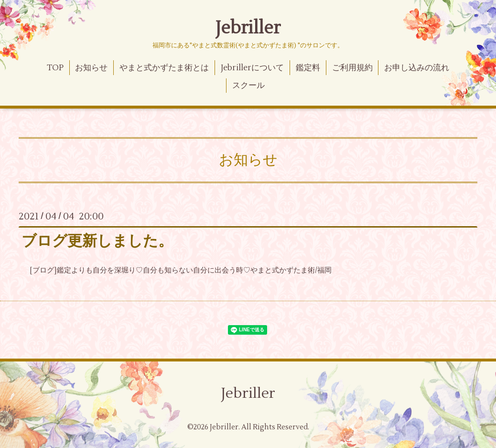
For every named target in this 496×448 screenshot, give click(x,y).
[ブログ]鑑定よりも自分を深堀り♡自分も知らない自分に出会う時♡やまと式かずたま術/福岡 (181, 270)
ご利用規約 (352, 68)
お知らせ (91, 68)
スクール (248, 86)
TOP (55, 68)
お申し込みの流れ (417, 68)
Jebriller (248, 28)
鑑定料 (308, 68)
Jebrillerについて (252, 68)
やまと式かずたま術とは (164, 68)
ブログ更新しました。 (97, 241)
